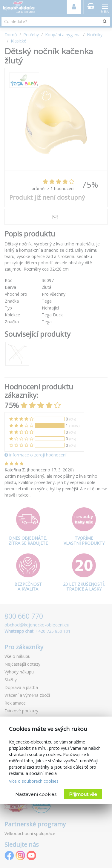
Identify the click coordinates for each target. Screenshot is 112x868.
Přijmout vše (83, 794)
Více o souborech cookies (34, 781)
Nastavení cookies (36, 794)
